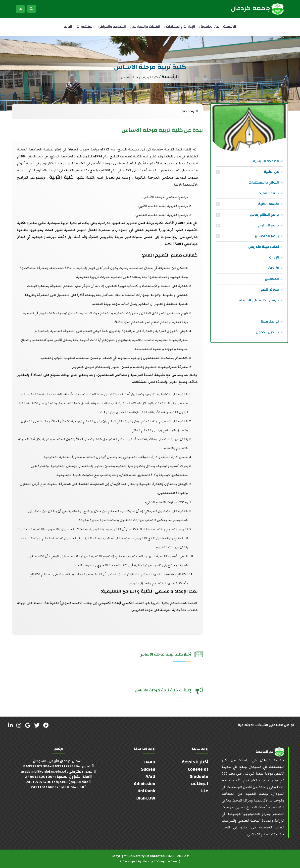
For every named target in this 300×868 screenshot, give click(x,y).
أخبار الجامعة (195, 762)
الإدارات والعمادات (180, 27)
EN (20, 9)
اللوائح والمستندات (264, 183)
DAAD (150, 762)
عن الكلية (271, 172)
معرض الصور (269, 290)
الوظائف (200, 784)
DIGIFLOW (146, 798)
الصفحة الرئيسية (266, 161)
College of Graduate (198, 773)
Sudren (148, 769)
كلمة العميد (269, 193)
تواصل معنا (270, 322)
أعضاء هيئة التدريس (264, 247)
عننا (204, 791)
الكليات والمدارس (145, 27)
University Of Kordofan (147, 856)
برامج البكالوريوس (264, 215)
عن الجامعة (209, 27)
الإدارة (274, 258)
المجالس (272, 279)
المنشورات (85, 27)
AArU (150, 776)
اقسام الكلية (269, 204)
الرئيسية (230, 27)
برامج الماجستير (267, 236)
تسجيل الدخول (268, 332)
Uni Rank (146, 791)
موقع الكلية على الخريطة (259, 300)
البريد (68, 27)
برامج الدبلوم (269, 225)
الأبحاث (273, 268)
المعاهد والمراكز (112, 27)
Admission (145, 784)
